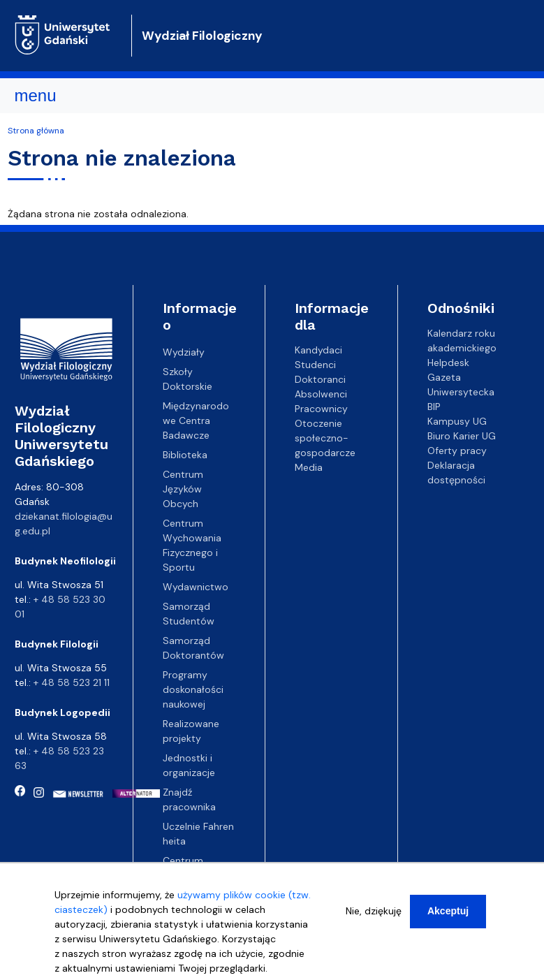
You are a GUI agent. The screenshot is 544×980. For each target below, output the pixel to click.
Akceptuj (448, 917)
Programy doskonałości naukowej (193, 689)
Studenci (315, 365)
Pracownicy (321, 409)
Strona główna (36, 131)
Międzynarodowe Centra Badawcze (196, 420)
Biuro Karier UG (462, 436)
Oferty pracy (457, 451)
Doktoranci (320, 379)
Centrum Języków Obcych (183, 489)
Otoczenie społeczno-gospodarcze (325, 438)
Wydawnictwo (196, 587)
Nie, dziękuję (374, 917)
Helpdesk (448, 363)
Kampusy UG (457, 421)
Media (309, 467)
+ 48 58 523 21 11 (72, 682)
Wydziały (184, 352)
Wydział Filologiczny (202, 36)
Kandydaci (318, 350)
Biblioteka (185, 455)
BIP (434, 407)
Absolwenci (321, 394)
